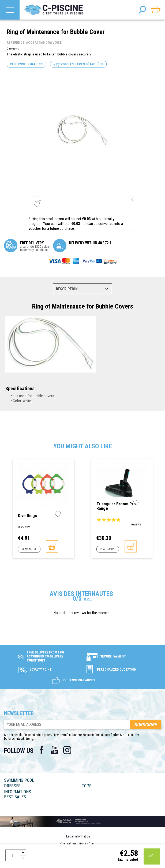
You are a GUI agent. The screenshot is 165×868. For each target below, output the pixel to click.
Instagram (67, 750)
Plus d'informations (26, 64)
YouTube (54, 750)
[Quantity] (13, 855)
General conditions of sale (78, 844)
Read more (29, 549)
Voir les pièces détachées (78, 64)
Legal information (78, 836)
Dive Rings (27, 516)
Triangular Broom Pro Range (116, 506)
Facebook (42, 750)
